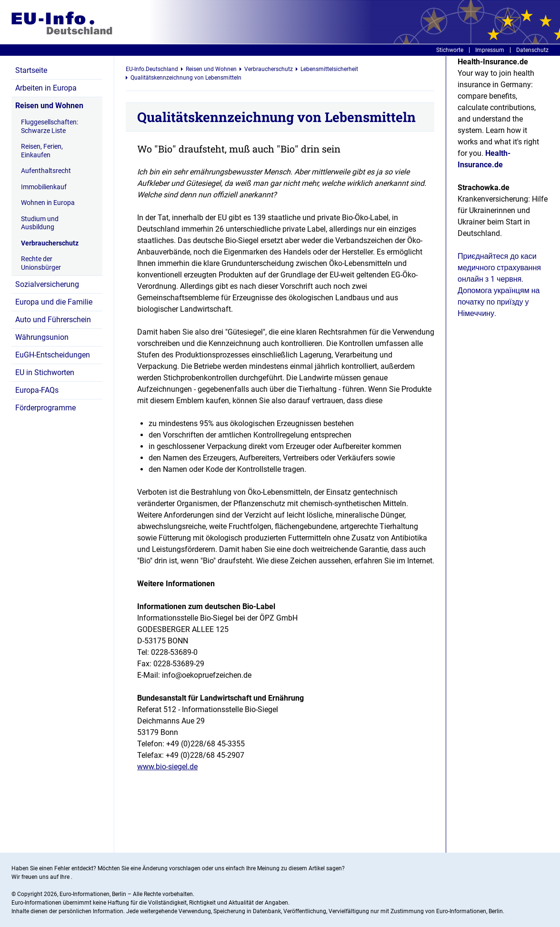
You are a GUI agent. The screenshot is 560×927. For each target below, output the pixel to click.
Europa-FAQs (37, 390)
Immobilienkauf (44, 187)
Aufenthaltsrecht (46, 171)
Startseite (31, 70)
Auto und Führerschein (53, 320)
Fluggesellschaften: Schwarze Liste (50, 126)
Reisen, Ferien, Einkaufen (42, 151)
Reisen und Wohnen (49, 106)
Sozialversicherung (47, 284)
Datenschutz (532, 50)
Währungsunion (42, 337)
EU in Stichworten (45, 372)
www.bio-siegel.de (167, 767)
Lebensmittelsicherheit (329, 69)
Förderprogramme (45, 408)
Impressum (490, 50)
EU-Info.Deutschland (152, 69)
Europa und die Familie (54, 302)
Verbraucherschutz (50, 243)
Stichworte (450, 50)
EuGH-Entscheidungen (53, 355)
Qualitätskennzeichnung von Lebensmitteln (186, 78)
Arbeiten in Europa (46, 88)
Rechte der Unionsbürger (41, 263)
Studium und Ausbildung (40, 223)
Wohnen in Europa (48, 203)
